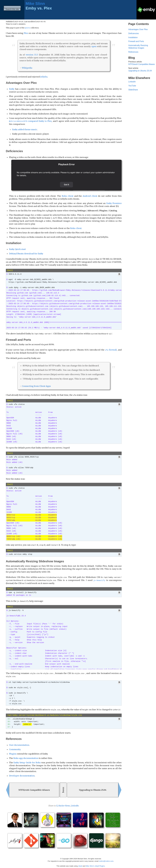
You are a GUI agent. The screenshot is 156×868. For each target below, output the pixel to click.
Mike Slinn (35, 4)
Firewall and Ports (136, 41)
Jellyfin (44, 77)
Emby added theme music (25, 129)
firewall (111, 349)
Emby (12, 89)
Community (15, 748)
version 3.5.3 (32, 55)
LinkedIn (75, 804)
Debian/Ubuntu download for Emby (26, 253)
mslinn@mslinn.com (106, 859)
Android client (90, 196)
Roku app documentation (26, 756)
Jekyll (80, 864)
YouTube (132, 86)
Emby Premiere (114, 203)
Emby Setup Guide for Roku (27, 761)
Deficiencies (134, 33)
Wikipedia (27, 68)
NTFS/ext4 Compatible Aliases (142, 64)
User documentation (19, 743)
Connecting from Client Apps (36, 386)
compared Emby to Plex (30, 121)
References (133, 52)
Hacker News (64, 804)
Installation (133, 37)
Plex (26, 33)
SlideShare (133, 90)
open (94, 47)
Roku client (68, 196)
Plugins (13, 752)
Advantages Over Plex (138, 29)
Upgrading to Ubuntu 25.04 (140, 71)
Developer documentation (22, 774)
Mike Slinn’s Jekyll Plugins (95, 864)
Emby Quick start (17, 249)
